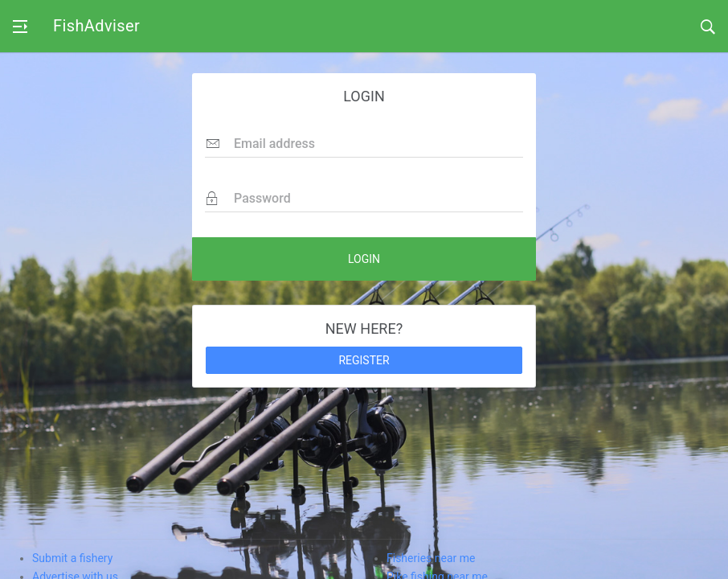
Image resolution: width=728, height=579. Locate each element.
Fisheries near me (431, 558)
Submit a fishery (72, 558)
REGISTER (364, 360)
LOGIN (364, 259)
